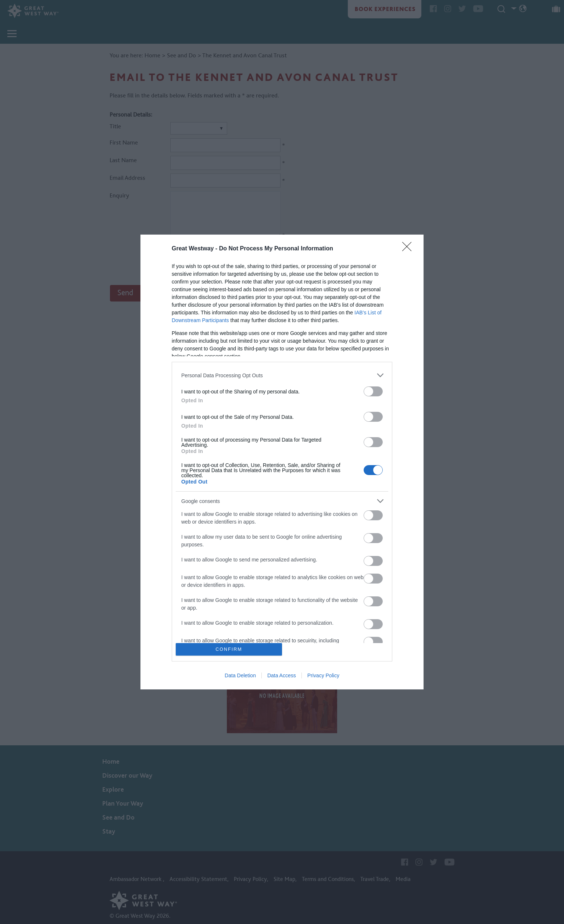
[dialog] (282, 462)
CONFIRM (229, 649)
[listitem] (282, 375)
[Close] (409, 249)
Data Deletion (240, 675)
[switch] (373, 391)
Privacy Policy (323, 675)
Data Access (282, 675)
